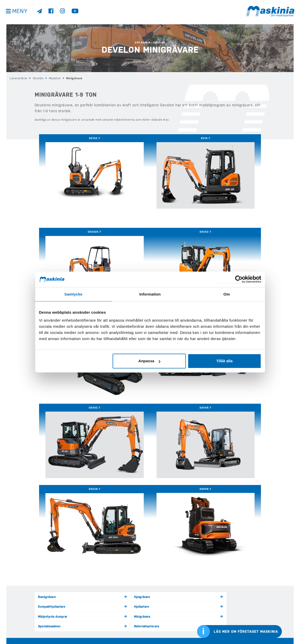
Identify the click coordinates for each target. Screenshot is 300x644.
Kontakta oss (16, 630)
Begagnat (159, 580)
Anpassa (149, 361)
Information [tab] (150, 294)
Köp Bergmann (91, 601)
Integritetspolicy (19, 616)
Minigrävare (104, 420)
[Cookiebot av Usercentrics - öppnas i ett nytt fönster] (239, 279)
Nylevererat (161, 442)
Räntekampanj (221, 452)
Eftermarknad (91, 622)
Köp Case (88, 594)
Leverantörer (19, 78)
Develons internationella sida (256, 591)
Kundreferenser (164, 594)
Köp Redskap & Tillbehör (99, 615)
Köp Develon (90, 587)
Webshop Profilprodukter (171, 622)
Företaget (160, 601)
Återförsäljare (105, 452)
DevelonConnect (164, 452)
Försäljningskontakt (51, 452)
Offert (157, 615)
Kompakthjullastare (167, 410)
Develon (38, 78)
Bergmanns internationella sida (257, 616)
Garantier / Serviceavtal (112, 442)
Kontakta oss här (51, 539)
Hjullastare (219, 410)
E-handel (88, 629)
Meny (20, 13)
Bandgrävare (47, 410)
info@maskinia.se (18, 580)
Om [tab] (227, 294)
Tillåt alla (224, 361)
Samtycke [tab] (73, 294)
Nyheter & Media (164, 587)
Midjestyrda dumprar (52, 420)
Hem (84, 580)
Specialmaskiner (165, 420)
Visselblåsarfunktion (22, 623)
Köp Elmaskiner (92, 608)
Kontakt (158, 608)
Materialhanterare (223, 420)
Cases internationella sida (254, 604)
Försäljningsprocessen (226, 442)
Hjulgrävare (104, 410)
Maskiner (55, 78)
